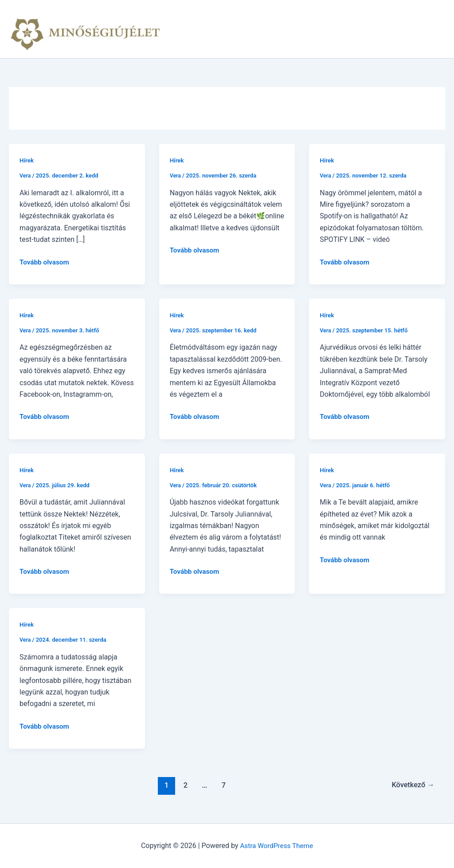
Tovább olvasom (45, 262)
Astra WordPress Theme (277, 846)
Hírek (27, 160)
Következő (412, 785)
